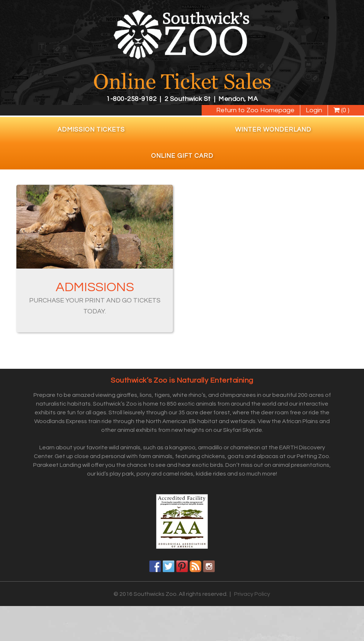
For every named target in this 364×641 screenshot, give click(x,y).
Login (314, 110)
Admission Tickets (91, 130)
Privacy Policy (252, 594)
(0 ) (341, 110)
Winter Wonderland (273, 130)
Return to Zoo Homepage (255, 110)
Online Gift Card (182, 156)
